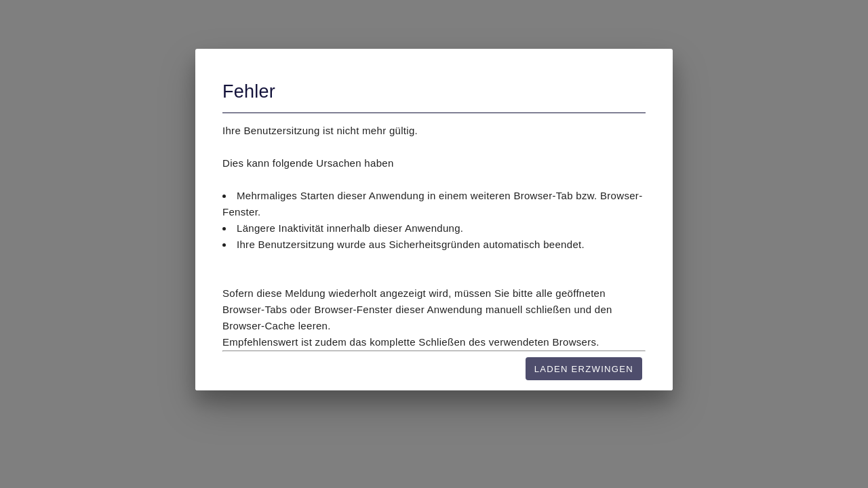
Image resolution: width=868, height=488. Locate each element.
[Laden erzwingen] (584, 369)
